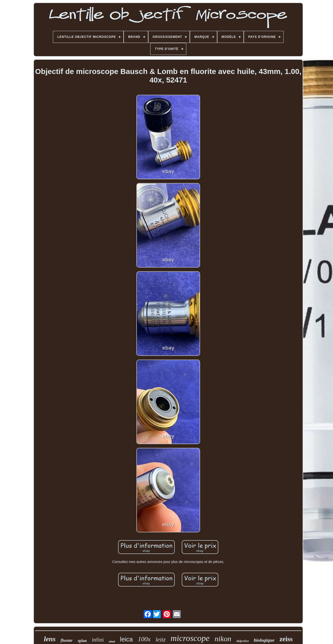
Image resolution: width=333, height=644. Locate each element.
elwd (112, 641)
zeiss (286, 639)
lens (50, 639)
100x (144, 639)
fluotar (67, 640)
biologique (264, 640)
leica (126, 639)
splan (82, 641)
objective (242, 641)
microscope (190, 638)
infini (98, 640)
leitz (160, 639)
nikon (223, 639)
